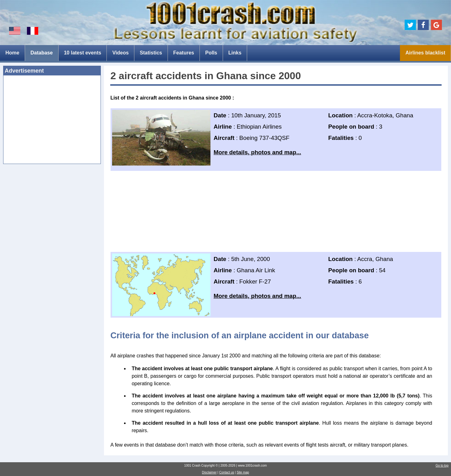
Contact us (227, 472)
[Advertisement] (52, 121)
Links (235, 53)
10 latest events (83, 53)
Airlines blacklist (425, 53)
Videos (121, 53)
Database (41, 53)
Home (12, 53)
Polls (211, 53)
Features (184, 53)
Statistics (151, 53)
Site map (243, 472)
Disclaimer (209, 472)
